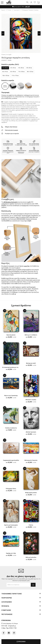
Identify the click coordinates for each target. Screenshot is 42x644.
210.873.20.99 (21, 153)
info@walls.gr (12, 626)
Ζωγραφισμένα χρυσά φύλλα (11, 460)
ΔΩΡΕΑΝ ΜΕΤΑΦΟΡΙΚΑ (8, 144)
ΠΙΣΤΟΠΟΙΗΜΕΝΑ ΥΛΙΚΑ (34, 151)
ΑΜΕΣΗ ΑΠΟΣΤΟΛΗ (21, 144)
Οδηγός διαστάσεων (11, 127)
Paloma (31, 525)
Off (27, 7)
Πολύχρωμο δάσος (11, 489)
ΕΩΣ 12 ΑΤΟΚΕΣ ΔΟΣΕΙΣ (34, 144)
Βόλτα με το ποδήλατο (31, 335)
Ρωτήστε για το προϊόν (12, 134)
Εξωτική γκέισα (11, 335)
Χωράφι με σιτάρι (11, 553)
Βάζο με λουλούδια (31, 557)
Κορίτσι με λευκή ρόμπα (11, 525)
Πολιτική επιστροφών (11, 130)
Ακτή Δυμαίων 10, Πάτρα (10, 624)
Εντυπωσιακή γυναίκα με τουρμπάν (12, 367)
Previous (3, 33)
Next (39, 33)
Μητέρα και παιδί (31, 363)
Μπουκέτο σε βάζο (31, 400)
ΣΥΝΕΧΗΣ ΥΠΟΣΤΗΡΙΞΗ (21, 151)
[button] (2, 3)
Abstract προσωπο (31, 432)
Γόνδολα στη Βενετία (11, 428)
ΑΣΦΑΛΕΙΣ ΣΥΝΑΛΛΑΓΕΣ (8, 151)
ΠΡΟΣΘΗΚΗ (21, 642)
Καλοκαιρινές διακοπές (31, 460)
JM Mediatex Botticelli (10, 202)
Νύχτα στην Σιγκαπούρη (11, 396)
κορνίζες (27, 266)
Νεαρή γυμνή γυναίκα (31, 493)
